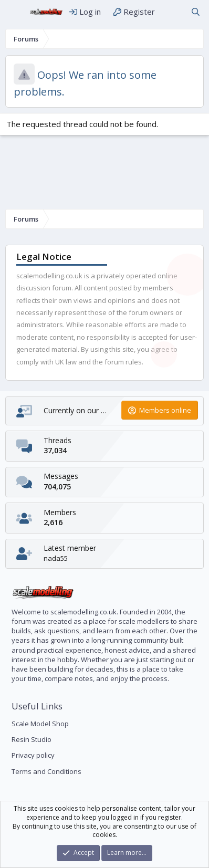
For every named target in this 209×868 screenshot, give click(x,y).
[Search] (196, 12)
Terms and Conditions (46, 771)
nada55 (56, 558)
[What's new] (173, 12)
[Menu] (14, 12)
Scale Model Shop (40, 724)
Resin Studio (32, 739)
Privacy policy (33, 755)
